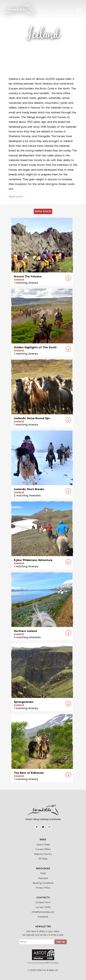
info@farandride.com (43, 912)
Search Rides (43, 845)
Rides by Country (43, 854)
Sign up (61, 942)
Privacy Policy (43, 888)
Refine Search (43, 212)
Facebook (43, 917)
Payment (43, 878)
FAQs (43, 874)
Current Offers (43, 849)
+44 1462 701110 (43, 907)
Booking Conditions (43, 883)
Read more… (17, 197)
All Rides (43, 859)
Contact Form (43, 903)
